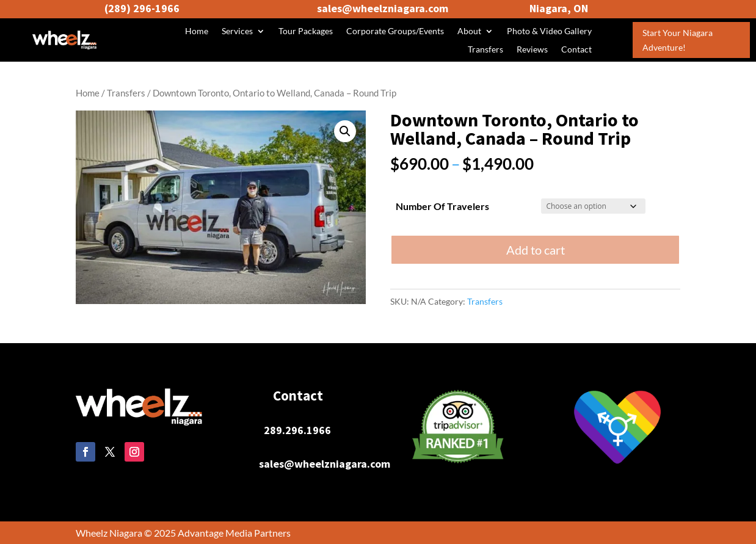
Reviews (532, 50)
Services (237, 31)
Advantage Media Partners (234, 533)
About (469, 31)
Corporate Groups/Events (395, 31)
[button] (345, 131)
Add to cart (536, 250)
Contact (576, 50)
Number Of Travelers (442, 206)
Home (197, 31)
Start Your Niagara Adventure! (678, 40)
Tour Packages (306, 31)
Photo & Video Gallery (549, 31)
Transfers (485, 50)
